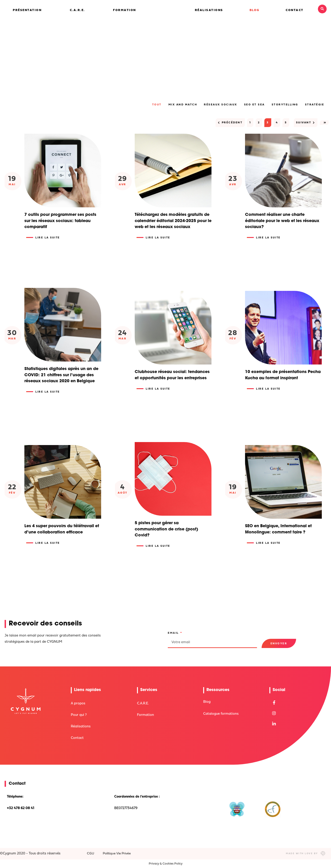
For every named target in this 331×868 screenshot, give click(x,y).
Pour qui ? (79, 715)
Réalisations (209, 10)
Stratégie (315, 105)
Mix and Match (183, 105)
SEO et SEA (254, 105)
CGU (91, 854)
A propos (78, 704)
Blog (255, 10)
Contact (295, 10)
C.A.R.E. (77, 10)
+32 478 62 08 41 (21, 808)
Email (174, 633)
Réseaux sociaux (221, 105)
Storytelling (285, 105)
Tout (157, 105)
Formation (125, 10)
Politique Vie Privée (118, 854)
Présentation (27, 10)
